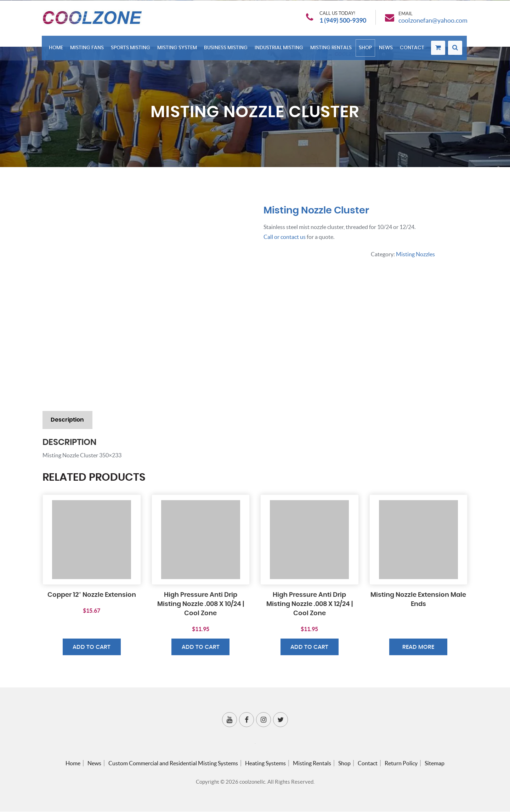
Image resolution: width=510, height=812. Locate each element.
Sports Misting (132, 50)
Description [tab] (68, 420)
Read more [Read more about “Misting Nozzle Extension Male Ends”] (418, 648)
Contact (413, 50)
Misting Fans (88, 50)
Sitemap (435, 764)
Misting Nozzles (415, 254)
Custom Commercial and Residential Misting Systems (173, 764)
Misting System (178, 50)
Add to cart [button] (92, 648)
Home (57, 50)
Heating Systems (265, 764)
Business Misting (227, 50)
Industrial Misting (280, 50)
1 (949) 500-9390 (343, 21)
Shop (366, 50)
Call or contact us (285, 237)
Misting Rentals (332, 50)
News (387, 50)
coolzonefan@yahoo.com (433, 21)
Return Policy (401, 764)
